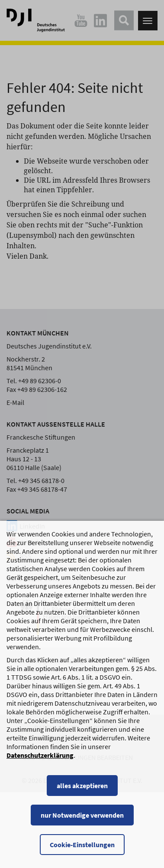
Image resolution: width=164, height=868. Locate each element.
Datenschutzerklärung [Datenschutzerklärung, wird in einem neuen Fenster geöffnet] (40, 764)
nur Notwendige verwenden (82, 824)
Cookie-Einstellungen (82, 853)
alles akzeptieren (82, 794)
